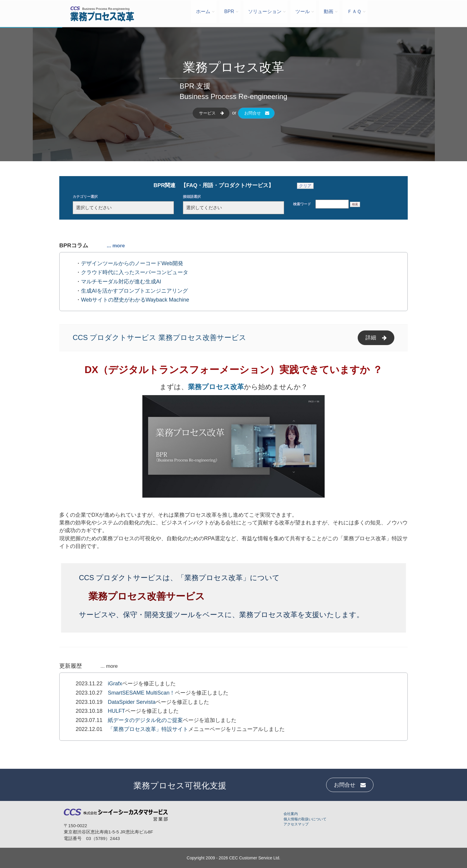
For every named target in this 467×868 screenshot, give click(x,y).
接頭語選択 (192, 197)
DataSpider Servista (132, 702)
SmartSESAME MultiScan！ (141, 693)
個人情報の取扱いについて (305, 819)
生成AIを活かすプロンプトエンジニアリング (134, 291)
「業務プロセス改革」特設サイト (148, 729)
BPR (229, 11)
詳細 (376, 338)
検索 (355, 204)
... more (109, 666)
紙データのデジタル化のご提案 (145, 720)
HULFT (116, 711)
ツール (303, 11)
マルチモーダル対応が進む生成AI (121, 282)
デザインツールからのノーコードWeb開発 (132, 263)
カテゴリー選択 (85, 197)
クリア (305, 186)
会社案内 (291, 814)
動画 (329, 11)
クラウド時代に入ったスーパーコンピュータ (135, 272)
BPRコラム (92, 245)
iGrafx (115, 684)
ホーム (203, 11)
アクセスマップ (296, 824)
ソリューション (265, 11)
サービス (211, 118)
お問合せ (256, 118)
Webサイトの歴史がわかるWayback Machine (135, 300)
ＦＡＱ (354, 11)
